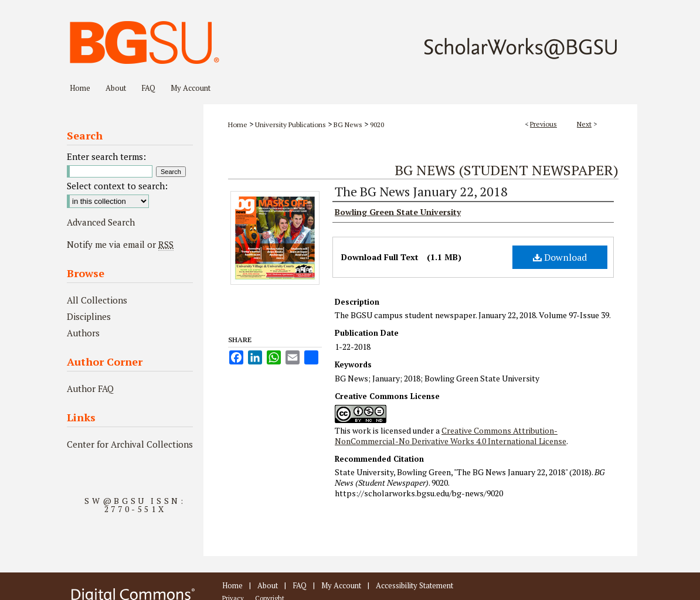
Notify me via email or (120, 244)
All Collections (97, 300)
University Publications (290, 125)
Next (584, 124)
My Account (341, 585)
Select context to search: (117, 186)
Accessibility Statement (414, 585)
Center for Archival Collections (130, 444)
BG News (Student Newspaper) (507, 170)
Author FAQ (90, 388)
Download (560, 257)
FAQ (300, 585)
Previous (543, 124)
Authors (83, 333)
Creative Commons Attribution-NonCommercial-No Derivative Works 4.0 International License (451, 436)
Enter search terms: (106, 156)
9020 (377, 125)
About (268, 585)
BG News (348, 125)
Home (238, 125)
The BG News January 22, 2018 (421, 191)
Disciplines (89, 316)
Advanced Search (101, 222)
